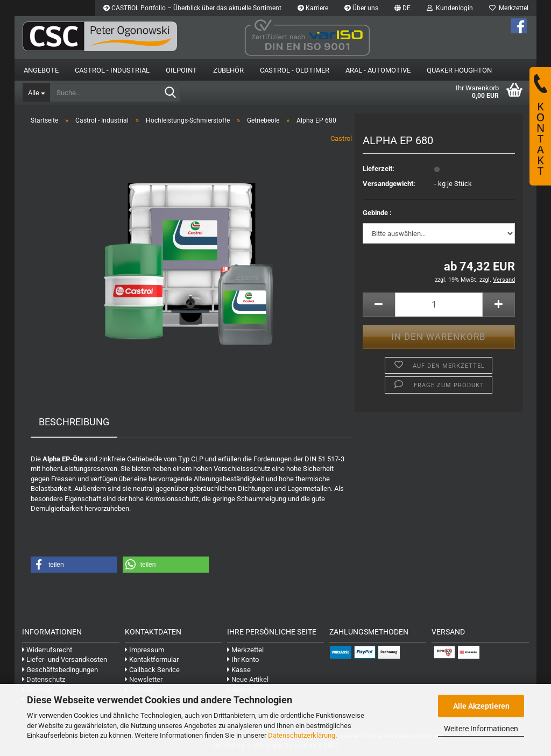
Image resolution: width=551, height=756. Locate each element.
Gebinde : (377, 213)
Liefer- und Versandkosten (65, 659)
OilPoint (181, 70)
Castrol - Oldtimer (295, 70)
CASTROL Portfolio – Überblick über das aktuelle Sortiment (192, 8)
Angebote (41, 70)
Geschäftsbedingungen (60, 670)
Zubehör (228, 70)
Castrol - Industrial (112, 70)
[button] (402, 8)
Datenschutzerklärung (302, 735)
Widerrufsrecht (47, 650)
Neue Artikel (248, 679)
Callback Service (152, 670)
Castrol (341, 138)
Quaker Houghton (459, 70)
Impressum (144, 650)
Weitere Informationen (481, 729)
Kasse (239, 670)
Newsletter (144, 679)
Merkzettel (509, 8)
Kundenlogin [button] (450, 8)
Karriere (313, 8)
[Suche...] (36, 92)
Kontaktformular (152, 659)
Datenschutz (44, 679)
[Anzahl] (439, 305)
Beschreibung (74, 422)
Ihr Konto (243, 659)
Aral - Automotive (378, 70)
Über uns (361, 8)
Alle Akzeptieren (481, 706)
